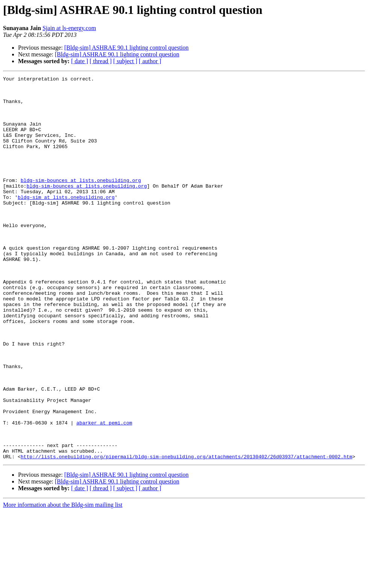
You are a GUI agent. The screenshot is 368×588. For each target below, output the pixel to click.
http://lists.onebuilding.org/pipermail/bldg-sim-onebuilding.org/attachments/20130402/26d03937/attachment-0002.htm (186, 533)
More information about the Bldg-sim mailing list (63, 581)
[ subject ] (125, 61)
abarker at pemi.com (104, 493)
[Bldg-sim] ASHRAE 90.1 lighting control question (127, 48)
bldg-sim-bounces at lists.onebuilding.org (81, 202)
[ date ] (80, 61)
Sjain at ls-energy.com (69, 28)
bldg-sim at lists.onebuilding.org (66, 222)
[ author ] (150, 61)
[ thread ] (101, 61)
